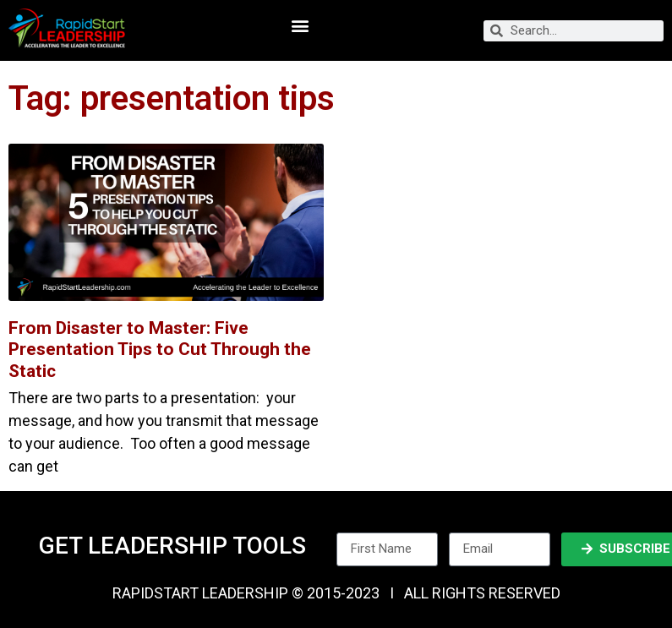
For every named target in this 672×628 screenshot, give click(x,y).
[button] (300, 26)
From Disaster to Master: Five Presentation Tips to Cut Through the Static (160, 349)
